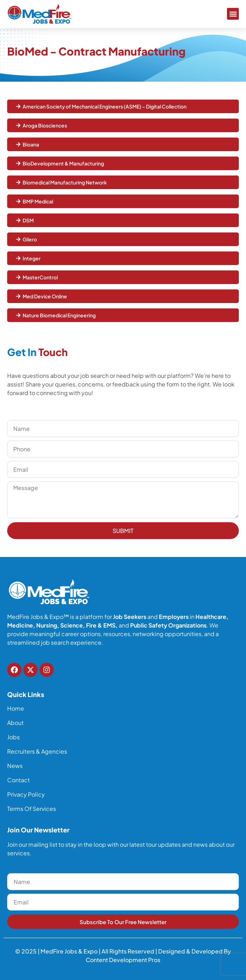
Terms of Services (32, 809)
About (15, 723)
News (15, 766)
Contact (18, 780)
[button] (233, 14)
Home (16, 708)
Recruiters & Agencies (37, 751)
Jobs (13, 737)
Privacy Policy (26, 794)
